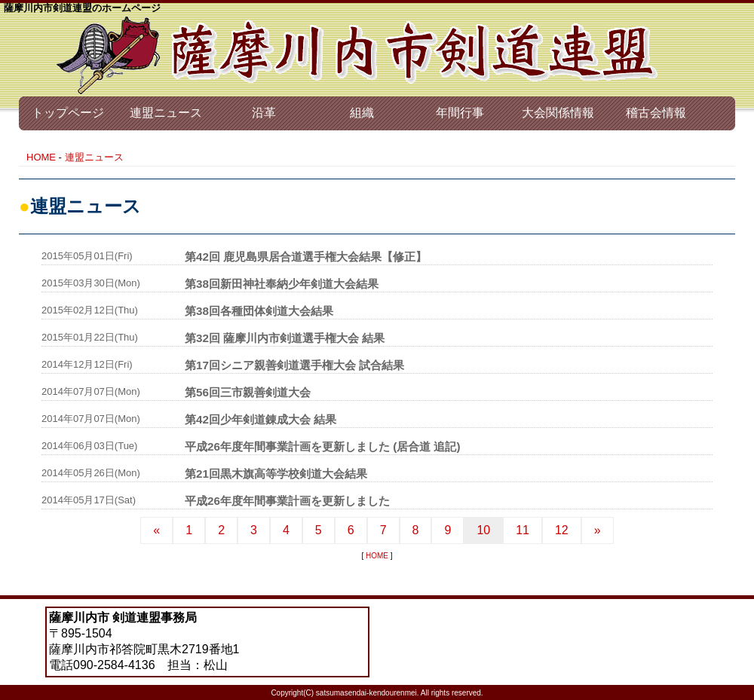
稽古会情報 (656, 113)
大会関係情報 (558, 113)
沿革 (264, 113)
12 (562, 530)
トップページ (68, 113)
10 (483, 530)
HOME (41, 157)
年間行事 (460, 113)
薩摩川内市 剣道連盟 (358, 55)
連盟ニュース (166, 113)
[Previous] (156, 530)
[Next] (598, 530)
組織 (362, 113)
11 (523, 530)
